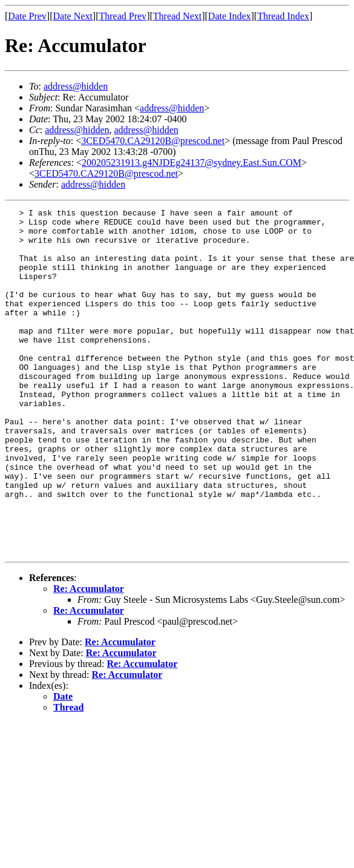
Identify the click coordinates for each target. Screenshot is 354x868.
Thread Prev (123, 16)
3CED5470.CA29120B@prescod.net (153, 141)
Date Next (73, 16)
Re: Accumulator (89, 658)
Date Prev (27, 16)
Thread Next (177, 16)
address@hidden (76, 86)
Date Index (230, 16)
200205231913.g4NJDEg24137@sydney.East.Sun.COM (192, 163)
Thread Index (283, 16)
